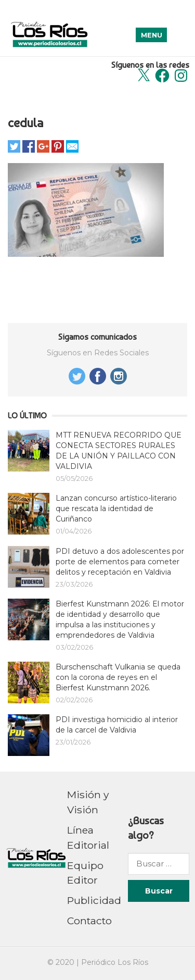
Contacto (89, 921)
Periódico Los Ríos (115, 962)
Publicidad (94, 900)
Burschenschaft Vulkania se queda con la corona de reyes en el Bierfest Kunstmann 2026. (118, 677)
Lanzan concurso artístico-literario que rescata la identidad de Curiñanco (116, 508)
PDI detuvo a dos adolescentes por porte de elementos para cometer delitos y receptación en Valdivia (120, 562)
